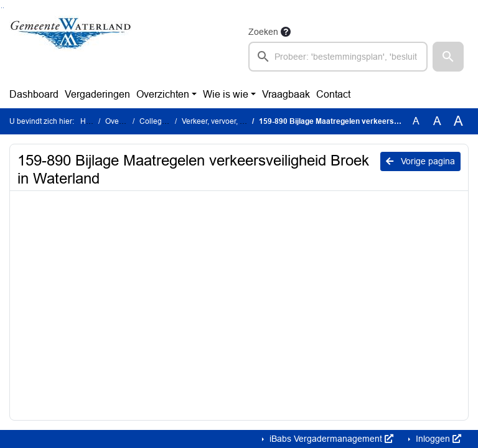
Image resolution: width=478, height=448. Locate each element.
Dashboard (34, 94)
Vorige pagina (420, 161)
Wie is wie (226, 94)
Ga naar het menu (3, 8)
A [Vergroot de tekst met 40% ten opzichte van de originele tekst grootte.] (458, 121)
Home (91, 121)
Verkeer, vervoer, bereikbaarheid (237, 121)
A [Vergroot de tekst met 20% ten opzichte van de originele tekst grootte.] (437, 121)
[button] (448, 57)
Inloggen (437, 439)
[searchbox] (338, 57)
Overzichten (163, 94)
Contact (333, 94)
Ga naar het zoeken (2, 8)
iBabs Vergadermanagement (330, 439)
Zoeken (263, 32)
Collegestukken (166, 121)
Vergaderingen (97, 94)
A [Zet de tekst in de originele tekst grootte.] (416, 121)
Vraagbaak (286, 94)
